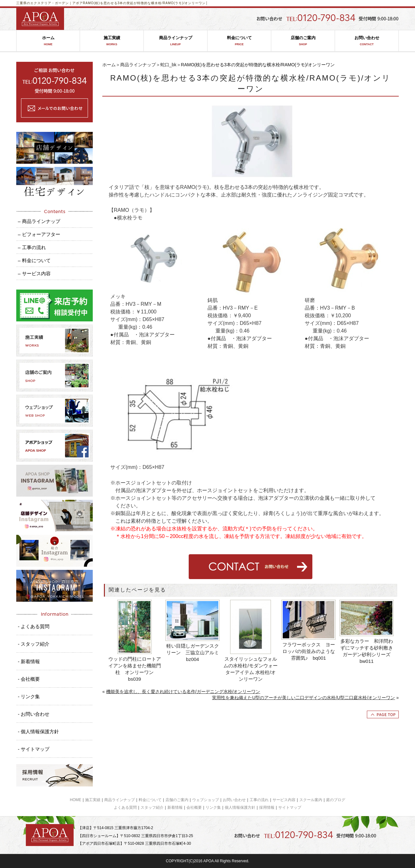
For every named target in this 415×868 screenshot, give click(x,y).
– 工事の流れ (32, 247)
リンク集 (213, 807)
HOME (76, 800)
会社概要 (194, 807)
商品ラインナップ (175, 41)
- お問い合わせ (34, 714)
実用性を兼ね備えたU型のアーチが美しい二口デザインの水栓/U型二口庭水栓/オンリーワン (303, 698)
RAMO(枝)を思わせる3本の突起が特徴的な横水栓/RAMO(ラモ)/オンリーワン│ (146, 3)
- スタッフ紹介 (34, 644)
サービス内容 (284, 800)
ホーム (48, 41)
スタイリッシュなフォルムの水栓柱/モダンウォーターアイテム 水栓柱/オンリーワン (250, 669)
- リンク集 (29, 696)
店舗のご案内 (303, 41)
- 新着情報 (29, 661)
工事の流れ (259, 800)
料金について (239, 41)
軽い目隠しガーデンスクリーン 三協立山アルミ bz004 (193, 653)
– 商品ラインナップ (39, 221)
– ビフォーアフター (39, 234)
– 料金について (34, 260)
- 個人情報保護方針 (38, 732)
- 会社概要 (29, 679)
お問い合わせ (367, 41)
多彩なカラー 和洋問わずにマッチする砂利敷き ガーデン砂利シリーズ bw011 (367, 651)
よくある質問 (125, 807)
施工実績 (112, 41)
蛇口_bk (168, 65)
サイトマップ (290, 807)
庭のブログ (336, 800)
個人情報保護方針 (240, 807)
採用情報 (267, 807)
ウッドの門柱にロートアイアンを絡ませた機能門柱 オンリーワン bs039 (135, 669)
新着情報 (175, 807)
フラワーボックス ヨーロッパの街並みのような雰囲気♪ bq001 (309, 651)
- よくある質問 (34, 626)
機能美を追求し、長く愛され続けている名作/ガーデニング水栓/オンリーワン (183, 692)
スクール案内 (311, 800)
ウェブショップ (206, 800)
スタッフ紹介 (152, 807)
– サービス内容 (34, 273)
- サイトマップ (34, 749)
